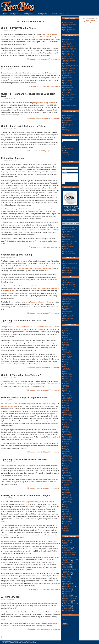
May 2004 (66, 510)
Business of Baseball (69, 284)
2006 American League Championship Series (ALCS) (70, 554)
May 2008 (66, 428)
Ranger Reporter (68, 99)
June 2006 (66, 467)
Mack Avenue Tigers (69, 236)
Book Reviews (67, 590)
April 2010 (66, 389)
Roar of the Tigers (68, 252)
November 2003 (68, 520)
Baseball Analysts (68, 319)
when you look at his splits (11, 78)
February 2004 (67, 515)
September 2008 (68, 421)
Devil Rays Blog (68, 86)
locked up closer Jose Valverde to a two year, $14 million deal (30, 327)
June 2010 (66, 385)
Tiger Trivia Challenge (69, 604)
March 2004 (67, 513)
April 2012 (66, 348)
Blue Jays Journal (68, 87)
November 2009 (68, 397)
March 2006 (67, 472)
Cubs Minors (67, 126)
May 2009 (66, 407)
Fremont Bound (68, 81)
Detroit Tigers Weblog (69, 229)
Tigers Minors (67, 117)
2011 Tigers (66, 575)
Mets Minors (67, 122)
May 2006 (66, 469)
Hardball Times (67, 301)
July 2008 (66, 424)
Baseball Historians (58, 14)
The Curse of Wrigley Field (71, 65)
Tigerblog (66, 41)
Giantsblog (66, 79)
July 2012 (66, 343)
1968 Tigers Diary (29, 14)
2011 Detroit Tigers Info (70, 24)
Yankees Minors (68, 121)
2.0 (64, 158)
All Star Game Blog (69, 50)
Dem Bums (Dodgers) (69, 60)
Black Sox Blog (67, 53)
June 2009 (66, 406)
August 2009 (67, 402)
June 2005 (66, 488)
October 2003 (67, 522)
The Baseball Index (69, 289)
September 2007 (68, 441)
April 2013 (66, 332)
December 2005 (68, 477)
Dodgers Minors (68, 119)
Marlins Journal (67, 84)
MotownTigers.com (68, 233)
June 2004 (66, 508)
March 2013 (67, 334)
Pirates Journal (67, 74)
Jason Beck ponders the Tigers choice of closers (37, 502)
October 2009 (67, 399)
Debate (65, 593)
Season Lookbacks (69, 600)
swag (69, 14)
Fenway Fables (67, 70)
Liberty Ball (66, 62)
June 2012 (66, 344)
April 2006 (66, 470)
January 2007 (67, 455)
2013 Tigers (66, 578)
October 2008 (67, 419)
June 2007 (66, 447)
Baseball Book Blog (69, 46)
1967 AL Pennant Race (70, 48)
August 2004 (67, 505)
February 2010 (67, 392)
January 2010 (67, 394)
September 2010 (68, 380)
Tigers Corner (67, 605)
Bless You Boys (68, 231)
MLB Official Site (68, 28)
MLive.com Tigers (68, 238)
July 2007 (66, 445)
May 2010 (66, 387)
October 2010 (67, 378)
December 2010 (68, 375)
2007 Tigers (66, 564)
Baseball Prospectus (69, 271)
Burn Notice (66, 592)
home (5, 14)
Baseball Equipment (69, 585)
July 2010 (66, 383)
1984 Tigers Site (68, 43)
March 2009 (67, 411)
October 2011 (67, 358)
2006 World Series (68, 563)
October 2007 (67, 440)
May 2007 (66, 448)
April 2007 (66, 450)
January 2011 (67, 373)
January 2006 (67, 476)
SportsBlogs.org (68, 312)
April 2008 (66, 430)
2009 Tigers (66, 568)
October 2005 (67, 481)
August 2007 (67, 443)
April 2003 (66, 532)
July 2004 (66, 506)
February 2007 (67, 453)
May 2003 (66, 530)
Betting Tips (66, 31)
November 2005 (68, 479)
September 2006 (68, 462)
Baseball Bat (67, 581)
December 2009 (68, 395)
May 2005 (66, 489)
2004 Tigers (66, 549)
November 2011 (68, 356)
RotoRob (66, 320)
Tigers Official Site (68, 22)
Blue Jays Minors (68, 124)
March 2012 (67, 349)
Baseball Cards (67, 583)
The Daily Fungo (68, 243)
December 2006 (68, 457)
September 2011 (68, 360)
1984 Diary (66, 546)
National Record (68, 89)
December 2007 (68, 436)
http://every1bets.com (91, 22)
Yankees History (68, 75)
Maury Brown (67, 303)
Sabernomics (67, 313)
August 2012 (67, 341)
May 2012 (66, 346)
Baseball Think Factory (70, 300)
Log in (65, 619)
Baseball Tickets (66, 155)
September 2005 (68, 482)
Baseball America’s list (9, 406)
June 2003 (66, 528)
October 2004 (67, 501)
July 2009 (66, 404)
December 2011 (68, 354)
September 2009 (68, 401)
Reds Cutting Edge (68, 52)
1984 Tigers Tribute (69, 219)
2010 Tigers (45, 59)
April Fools (66, 580)
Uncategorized (67, 610)
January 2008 (67, 435)
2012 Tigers (66, 576)
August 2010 (67, 382)
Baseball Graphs (68, 272)
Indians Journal (67, 77)
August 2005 (67, 484)
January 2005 (67, 496)
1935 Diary (66, 542)
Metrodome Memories (69, 69)
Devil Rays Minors (68, 129)
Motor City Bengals (68, 247)
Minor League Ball (68, 317)
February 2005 (67, 494)
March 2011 (67, 370)
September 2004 (68, 503)
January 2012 (67, 353)
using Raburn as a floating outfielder (39, 302)
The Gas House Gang (69, 55)
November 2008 (68, 418)
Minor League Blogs (69, 116)
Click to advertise (90, 21)
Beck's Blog (66, 240)
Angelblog (66, 64)
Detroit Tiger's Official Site (70, 228)
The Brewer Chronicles (70, 94)
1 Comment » (56, 87)
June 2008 (66, 426)
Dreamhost (65, 152)
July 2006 (66, 465)
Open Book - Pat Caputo (70, 241)
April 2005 (66, 491)
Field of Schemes (68, 315)
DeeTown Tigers (68, 250)
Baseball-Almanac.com (70, 267)
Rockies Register (68, 96)
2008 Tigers (66, 566)
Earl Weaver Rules (68, 67)
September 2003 (68, 523)
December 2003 (68, 518)
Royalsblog (66, 101)
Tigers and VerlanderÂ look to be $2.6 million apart (34, 268)
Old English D (67, 245)
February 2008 (67, 433)
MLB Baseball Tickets (69, 29)
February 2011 (67, 372)
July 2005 (66, 486)
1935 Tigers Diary (15, 14)
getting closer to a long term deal (44, 103)
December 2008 (68, 416)
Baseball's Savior (68, 58)
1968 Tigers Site (68, 45)
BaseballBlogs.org (68, 305)
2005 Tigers (66, 551)
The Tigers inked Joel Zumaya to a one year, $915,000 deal (22, 466)
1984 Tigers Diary (43, 14)
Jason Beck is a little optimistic (12, 612)
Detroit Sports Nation (69, 253)
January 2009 (67, 414)
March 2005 (67, 493)
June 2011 (66, 365)
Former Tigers (67, 595)
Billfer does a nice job (49, 34)
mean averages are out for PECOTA (37, 37)
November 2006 (68, 459)
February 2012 (67, 351)
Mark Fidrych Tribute (69, 598)
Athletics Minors (68, 131)
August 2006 (67, 464)
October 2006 (67, 460)
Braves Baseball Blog (69, 72)
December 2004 (68, 498)
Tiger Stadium (67, 602)
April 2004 (66, 511)
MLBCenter (66, 310)
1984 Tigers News (68, 547)
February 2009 (67, 412)
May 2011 (66, 366)
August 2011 (67, 361)
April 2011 (66, 368)
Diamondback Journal (69, 98)
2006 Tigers (66, 561)
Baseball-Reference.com (70, 269)
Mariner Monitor (68, 91)
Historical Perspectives (69, 597)
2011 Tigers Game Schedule (71, 26)
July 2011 (66, 363)
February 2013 (67, 336)
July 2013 (66, 331)
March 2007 (67, 452)
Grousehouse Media (67, 148)
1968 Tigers (66, 544)
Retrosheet (66, 262)
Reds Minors (67, 127)
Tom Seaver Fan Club (69, 57)
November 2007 (68, 438)
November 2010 (68, 377)
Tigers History (67, 607)
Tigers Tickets (67, 609)
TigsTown (66, 248)
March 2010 (67, 390)
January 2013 (67, 337)
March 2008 (67, 431)
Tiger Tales (66, 235)
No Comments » (55, 59)
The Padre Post (68, 93)
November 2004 (68, 499)
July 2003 (66, 527)
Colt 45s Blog (67, 82)
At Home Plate (67, 308)
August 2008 (67, 423)
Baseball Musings (68, 298)
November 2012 (68, 339)
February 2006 (67, 474)
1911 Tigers (66, 541)
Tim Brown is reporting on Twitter (13, 381)
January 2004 (67, 517)
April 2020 (66, 329)
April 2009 (66, 409)
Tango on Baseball (68, 307)
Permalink (32, 59)
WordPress (65, 624)
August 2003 (67, 525)
